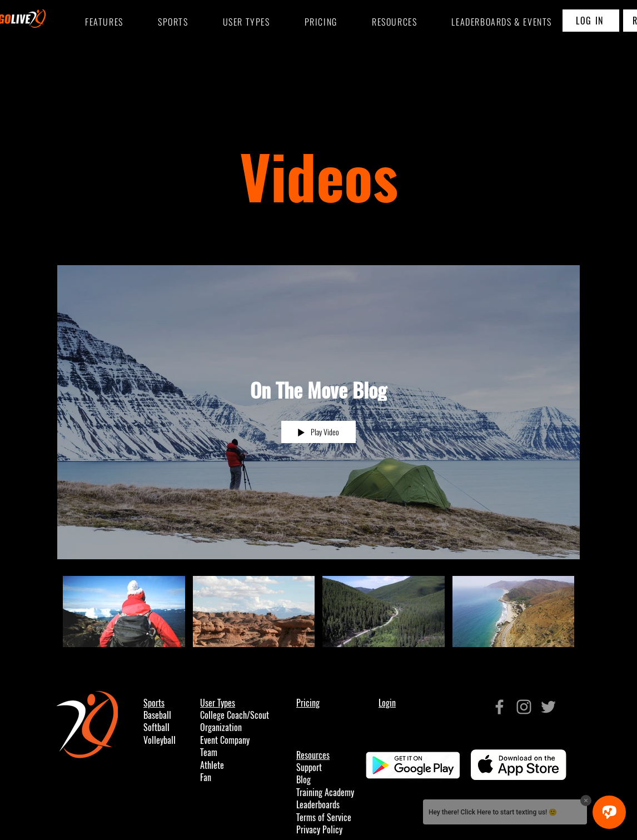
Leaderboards (318, 805)
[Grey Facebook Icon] (499, 707)
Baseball (157, 715)
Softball (156, 727)
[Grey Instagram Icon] (524, 707)
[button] (173, 22)
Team (209, 752)
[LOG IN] (591, 21)
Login (387, 703)
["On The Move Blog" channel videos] (318, 614)
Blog (303, 780)
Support (309, 767)
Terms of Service (324, 817)
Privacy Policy (319, 830)
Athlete (212, 765)
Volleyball (160, 740)
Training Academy (325, 792)
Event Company (225, 740)
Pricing (308, 703)
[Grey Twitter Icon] (548, 707)
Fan (206, 777)
